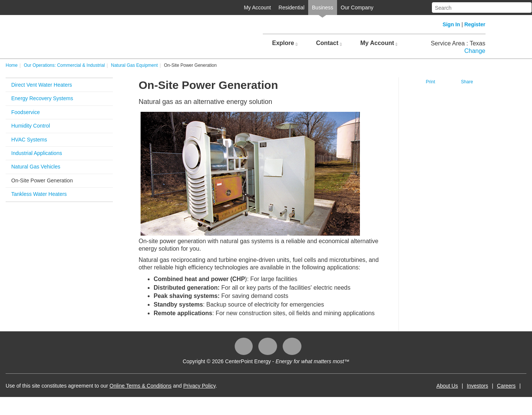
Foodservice (25, 112)
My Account (257, 8)
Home (12, 65)
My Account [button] (379, 43)
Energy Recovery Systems (42, 98)
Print (431, 82)
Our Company (357, 8)
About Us (447, 386)
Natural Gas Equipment (134, 65)
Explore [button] (285, 43)
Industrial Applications (37, 153)
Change (475, 51)
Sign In (451, 24)
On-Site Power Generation (42, 180)
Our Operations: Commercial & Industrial (64, 65)
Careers (507, 386)
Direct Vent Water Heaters (42, 85)
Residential (291, 8)
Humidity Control (31, 126)
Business (323, 8)
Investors (477, 386)
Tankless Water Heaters (39, 194)
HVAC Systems (29, 140)
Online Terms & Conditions (140, 386)
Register (475, 24)
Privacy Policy (199, 386)
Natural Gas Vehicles (36, 167)
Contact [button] (329, 43)
